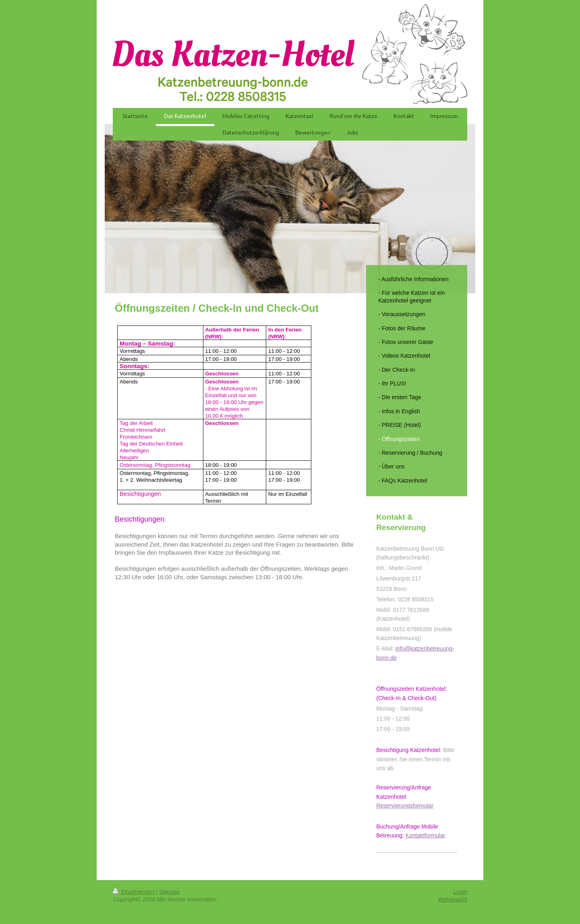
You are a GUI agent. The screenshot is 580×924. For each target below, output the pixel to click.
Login (460, 892)
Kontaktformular (426, 835)
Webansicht (453, 899)
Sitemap (169, 892)
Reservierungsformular (405, 806)
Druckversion (134, 892)
